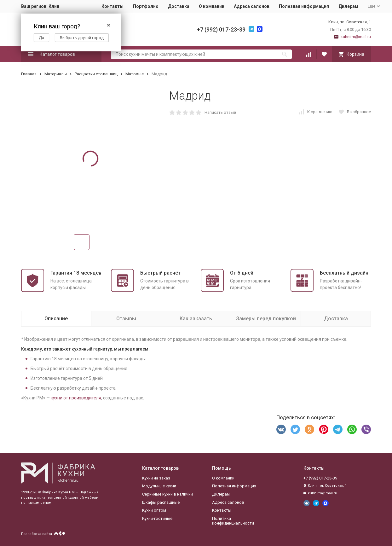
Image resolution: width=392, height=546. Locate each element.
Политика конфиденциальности (233, 521)
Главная (29, 74)
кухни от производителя (76, 398)
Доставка (179, 6)
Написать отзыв (220, 112)
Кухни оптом (154, 510)
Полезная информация (304, 6)
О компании (212, 6)
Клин (54, 6)
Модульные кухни (159, 486)
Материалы (56, 74)
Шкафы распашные (161, 502)
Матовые (135, 74)
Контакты (112, 6)
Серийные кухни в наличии (167, 494)
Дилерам (348, 6)
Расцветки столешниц (96, 74)
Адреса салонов (252, 6)
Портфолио (146, 6)
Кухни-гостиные (157, 518)
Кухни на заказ (156, 478)
